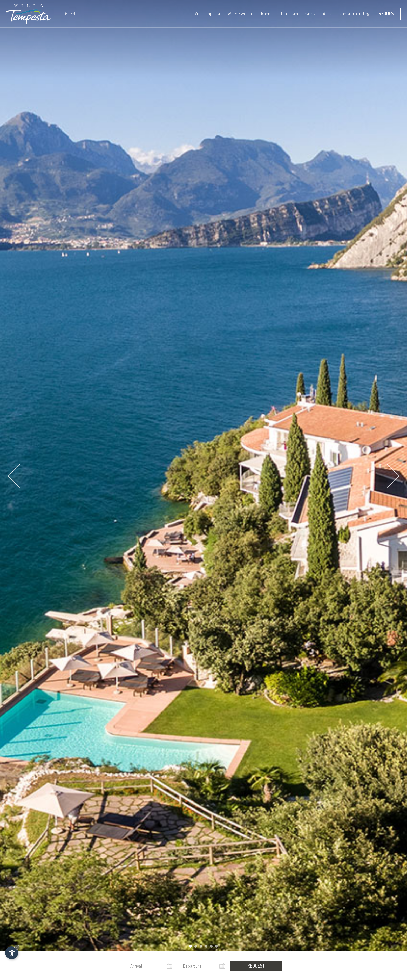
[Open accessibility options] (12, 953)
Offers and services (298, 19)
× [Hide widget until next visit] (17, 947)
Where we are (240, 13)
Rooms (267, 19)
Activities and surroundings (347, 19)
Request (388, 13)
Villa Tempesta (207, 19)
